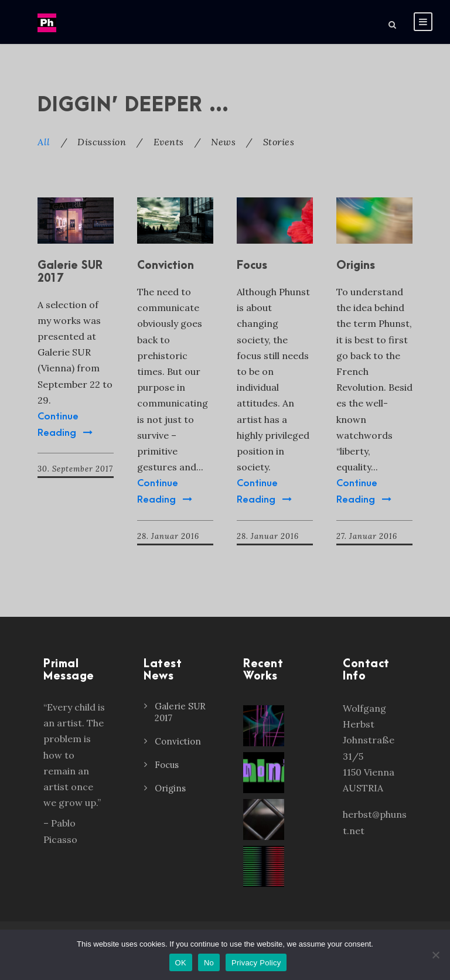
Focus (252, 266)
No (209, 963)
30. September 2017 (75, 469)
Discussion (102, 142)
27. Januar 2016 (367, 536)
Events (169, 142)
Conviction (166, 266)
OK (181, 963)
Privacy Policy (256, 963)
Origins (356, 266)
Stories (279, 142)
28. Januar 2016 (168, 536)
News (223, 142)
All (44, 142)
